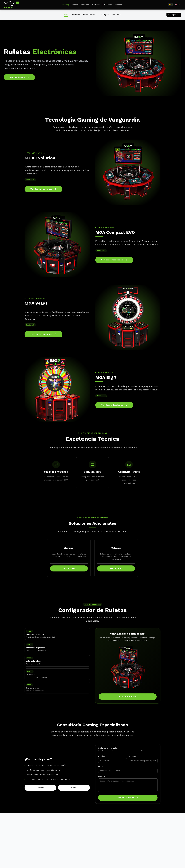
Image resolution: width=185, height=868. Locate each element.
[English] (178, 5)
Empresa (132, 756)
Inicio (66, 15)
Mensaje (102, 776)
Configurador (174, 15)
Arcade (75, 5)
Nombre (102, 756)
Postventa (96, 5)
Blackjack (105, 15)
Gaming (66, 5)
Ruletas (76, 15)
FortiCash (85, 5)
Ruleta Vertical (90, 15)
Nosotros (108, 5)
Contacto (119, 5)
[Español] (171, 5)
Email (101, 766)
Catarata (117, 15)
